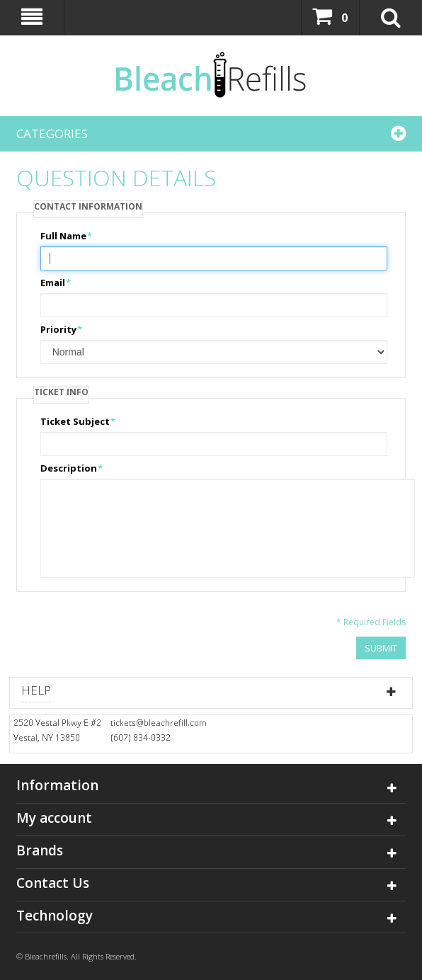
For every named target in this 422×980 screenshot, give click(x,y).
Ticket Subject (75, 421)
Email (53, 283)
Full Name (63, 236)
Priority (58, 329)
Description (69, 468)
